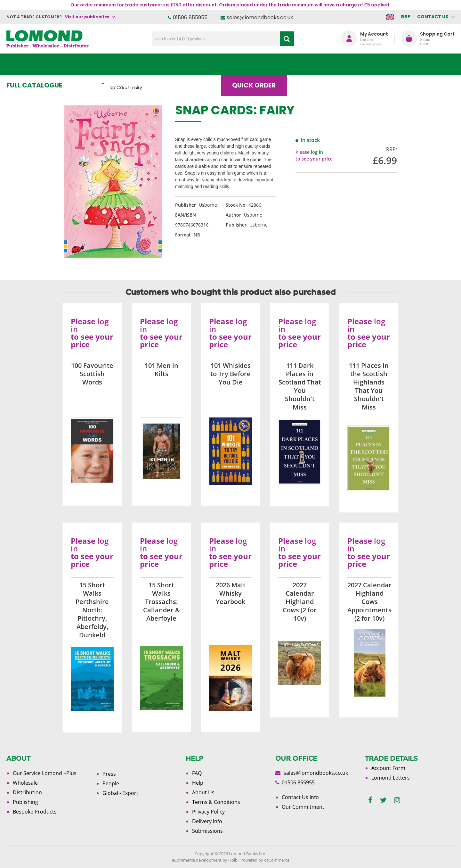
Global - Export (120, 793)
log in (317, 152)
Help (198, 783)
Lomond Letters (391, 778)
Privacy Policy (208, 812)
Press (109, 774)
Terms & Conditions (216, 802)
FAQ (197, 773)
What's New (149, 64)
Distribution (27, 792)
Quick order (259, 64)
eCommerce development (197, 860)
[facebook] (370, 800)
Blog (312, 64)
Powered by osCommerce (265, 860)
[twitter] (383, 800)
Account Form (388, 768)
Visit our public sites (87, 17)
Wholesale (25, 783)
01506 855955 (190, 17)
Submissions (207, 831)
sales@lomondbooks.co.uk (260, 17)
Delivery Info (207, 821)
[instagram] (397, 800)
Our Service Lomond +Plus (45, 773)
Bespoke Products (35, 812)
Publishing (25, 802)
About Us (360, 64)
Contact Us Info (300, 797)
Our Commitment (303, 807)
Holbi (233, 860)
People (111, 783)
